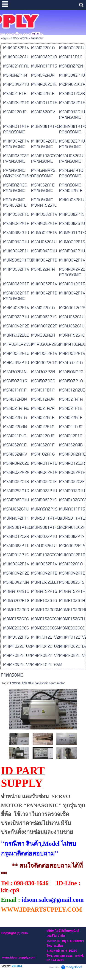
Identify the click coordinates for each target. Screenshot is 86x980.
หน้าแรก (4, 39)
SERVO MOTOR (19, 39)
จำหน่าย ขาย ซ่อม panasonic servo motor (37, 683)
